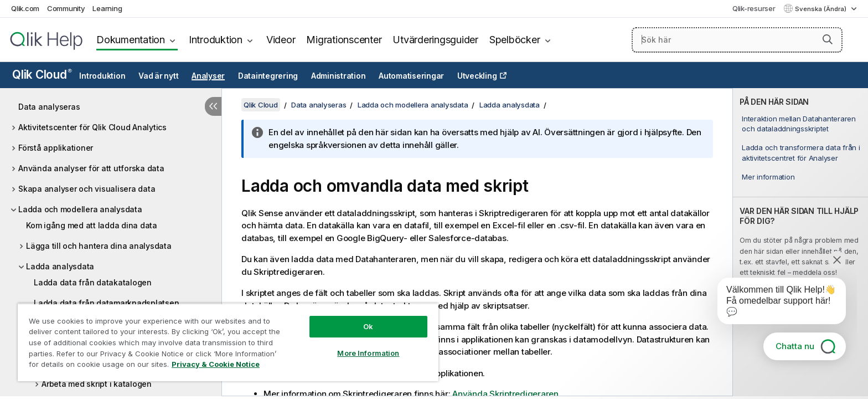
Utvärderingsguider (435, 40)
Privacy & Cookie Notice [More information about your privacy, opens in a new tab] (216, 364)
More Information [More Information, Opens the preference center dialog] (368, 353)
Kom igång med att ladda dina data (92, 225)
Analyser (208, 76)
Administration (339, 76)
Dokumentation (131, 40)
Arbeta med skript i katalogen (97, 384)
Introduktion (216, 40)
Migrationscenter (344, 40)
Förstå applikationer (56, 148)
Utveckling (477, 76)
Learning (107, 8)
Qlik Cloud (42, 75)
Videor (281, 40)
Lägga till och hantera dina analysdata (99, 246)
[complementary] (800, 242)
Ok (368, 326)
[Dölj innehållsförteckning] (213, 106)
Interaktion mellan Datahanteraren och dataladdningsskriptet (799, 124)
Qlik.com (25, 8)
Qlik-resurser (754, 8)
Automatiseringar (411, 76)
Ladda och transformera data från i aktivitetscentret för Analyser (801, 152)
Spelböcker (515, 40)
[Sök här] (737, 40)
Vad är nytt (158, 76)
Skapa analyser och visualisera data (87, 189)
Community (66, 8)
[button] (828, 39)
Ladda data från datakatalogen (93, 282)
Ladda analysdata (60, 266)
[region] (228, 342)
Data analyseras (49, 107)
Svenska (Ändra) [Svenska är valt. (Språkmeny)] (821, 9)
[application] (774, 303)
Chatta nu (795, 346)
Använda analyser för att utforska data (91, 168)
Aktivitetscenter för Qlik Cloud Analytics (92, 127)
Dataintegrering (268, 76)
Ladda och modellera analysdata (80, 209)
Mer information (768, 177)
